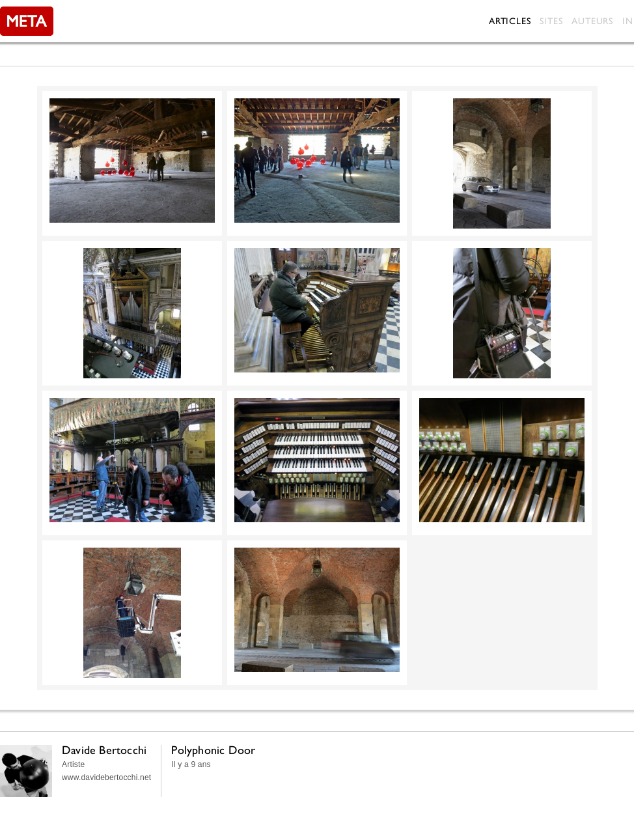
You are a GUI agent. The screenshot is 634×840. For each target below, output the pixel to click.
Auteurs (592, 21)
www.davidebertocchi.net (106, 777)
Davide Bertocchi (104, 750)
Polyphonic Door (213, 750)
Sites (551, 21)
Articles (510, 21)
